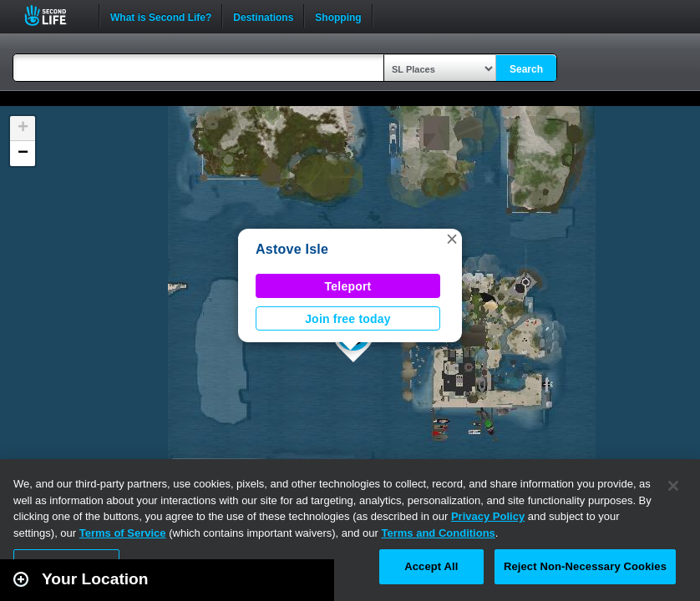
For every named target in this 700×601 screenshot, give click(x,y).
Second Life (55, 15)
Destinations (263, 16)
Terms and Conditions (439, 533)
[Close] (673, 486)
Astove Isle (292, 249)
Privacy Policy (488, 516)
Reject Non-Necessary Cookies (585, 566)
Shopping (338, 16)
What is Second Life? (161, 16)
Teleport (348, 286)
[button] (452, 239)
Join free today (348, 319)
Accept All (431, 566)
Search (526, 69)
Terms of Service (123, 533)
